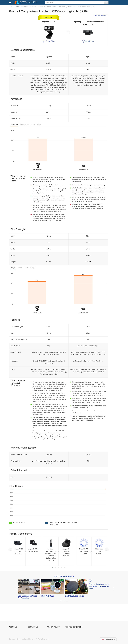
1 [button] (52, 584)
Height (13, 284)
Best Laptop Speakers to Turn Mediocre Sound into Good (99, 603)
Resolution (14, 141)
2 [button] (55, 584)
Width (20, 284)
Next (107, 566)
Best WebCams (48, 612)
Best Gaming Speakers (74, 612)
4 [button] (61, 584)
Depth (26, 284)
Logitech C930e (19, 539)
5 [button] (64, 584)
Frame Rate (25, 141)
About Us (13, 627)
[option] (25, 568)
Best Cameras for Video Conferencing (27, 613)
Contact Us (33, 627)
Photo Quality (36, 141)
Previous (10, 566)
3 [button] (58, 584)
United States (108, 639)
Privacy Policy (53, 627)
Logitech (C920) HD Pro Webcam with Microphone (63, 540)
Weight (33, 284)
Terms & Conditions (74, 627)
